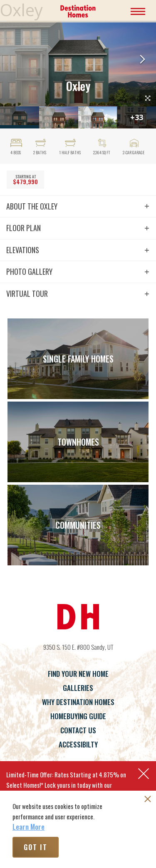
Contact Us (78, 730)
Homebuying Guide (78, 716)
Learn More (28, 827)
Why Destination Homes (78, 702)
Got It (36, 847)
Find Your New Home (78, 674)
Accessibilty (78, 744)
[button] (142, 60)
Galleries (78, 688)
